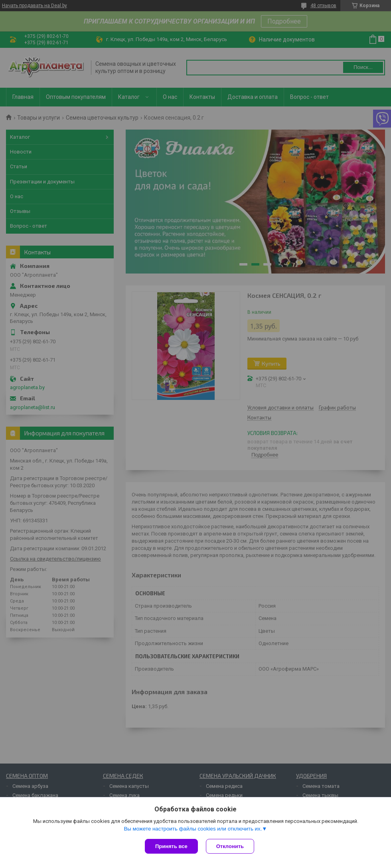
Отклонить (230, 846)
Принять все (171, 846)
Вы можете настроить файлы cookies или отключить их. (193, 829)
